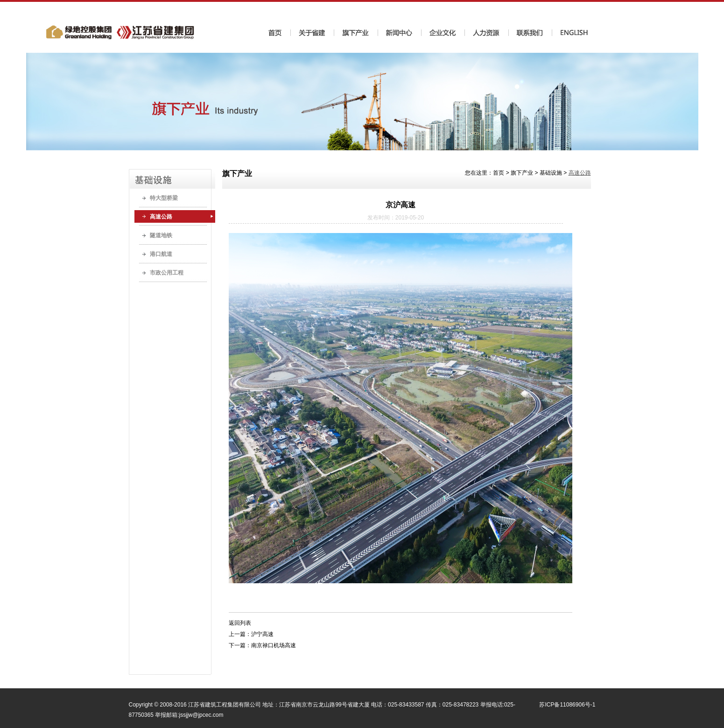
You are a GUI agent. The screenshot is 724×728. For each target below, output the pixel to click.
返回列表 (240, 623)
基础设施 (551, 173)
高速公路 (161, 217)
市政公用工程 (167, 273)
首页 (499, 173)
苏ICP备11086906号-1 (567, 705)
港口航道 (161, 254)
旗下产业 (522, 173)
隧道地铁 (161, 235)
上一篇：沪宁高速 (251, 634)
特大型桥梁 (164, 198)
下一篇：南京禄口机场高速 (262, 645)
